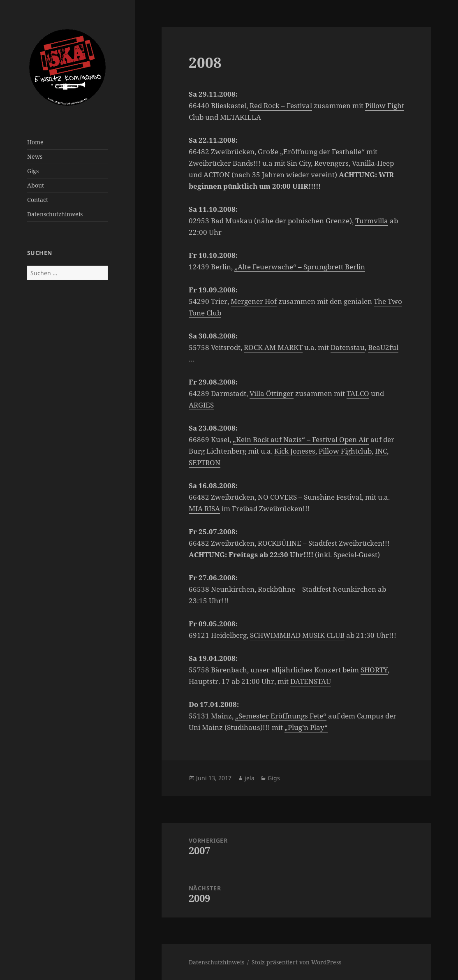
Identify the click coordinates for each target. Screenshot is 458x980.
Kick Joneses (295, 451)
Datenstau (348, 347)
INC (381, 451)
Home (35, 142)
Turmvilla (372, 221)
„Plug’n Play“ (306, 727)
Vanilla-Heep (373, 163)
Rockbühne (276, 589)
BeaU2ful (383, 347)
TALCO (358, 393)
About (36, 185)
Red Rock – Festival (281, 105)
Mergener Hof (254, 301)
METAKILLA (241, 117)
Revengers (331, 163)
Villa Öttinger (272, 393)
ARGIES (201, 405)
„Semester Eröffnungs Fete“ (281, 716)
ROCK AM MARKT (273, 347)
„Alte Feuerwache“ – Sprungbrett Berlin (300, 267)
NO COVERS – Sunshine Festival (310, 497)
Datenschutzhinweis (55, 214)
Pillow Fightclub (345, 451)
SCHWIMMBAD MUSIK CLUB (297, 635)
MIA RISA (204, 509)
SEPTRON (205, 462)
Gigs (33, 171)
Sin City (299, 163)
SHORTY (374, 670)
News (35, 156)
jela (250, 778)
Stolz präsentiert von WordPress (296, 962)
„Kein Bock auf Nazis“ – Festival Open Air (301, 439)
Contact (38, 200)
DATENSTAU (311, 681)
